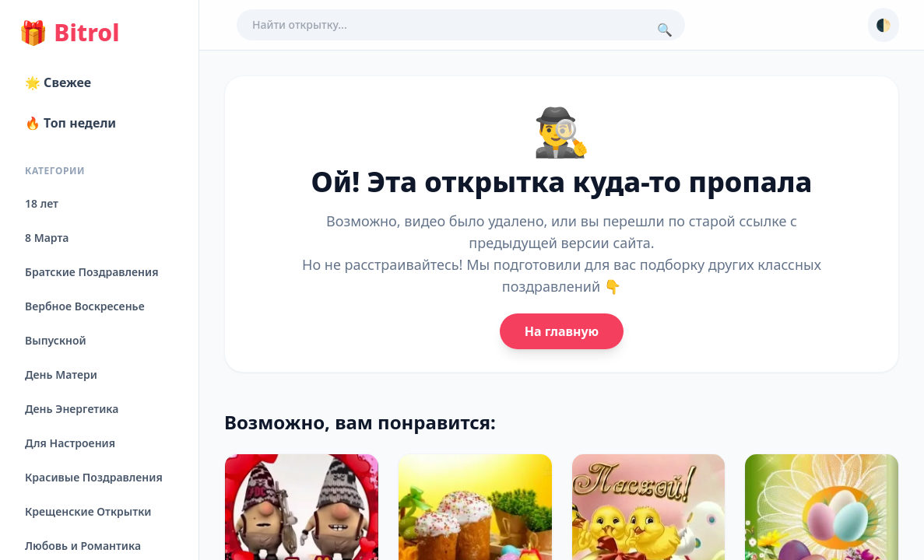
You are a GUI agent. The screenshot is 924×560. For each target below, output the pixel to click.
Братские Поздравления (91, 272)
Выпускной (56, 340)
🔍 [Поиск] (665, 30)
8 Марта (47, 238)
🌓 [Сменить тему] (884, 25)
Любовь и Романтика (83, 546)
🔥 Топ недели (70, 123)
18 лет (42, 203)
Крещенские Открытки (88, 511)
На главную (562, 331)
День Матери (61, 374)
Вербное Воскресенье (85, 306)
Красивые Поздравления (94, 477)
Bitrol (69, 33)
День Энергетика (72, 409)
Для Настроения (70, 443)
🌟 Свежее (58, 82)
